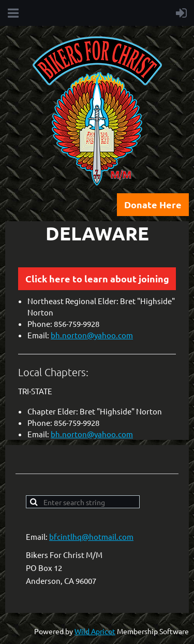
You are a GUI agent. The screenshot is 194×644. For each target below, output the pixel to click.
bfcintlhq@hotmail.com (91, 536)
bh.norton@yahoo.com (92, 335)
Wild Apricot (95, 631)
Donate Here (153, 204)
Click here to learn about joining (97, 278)
